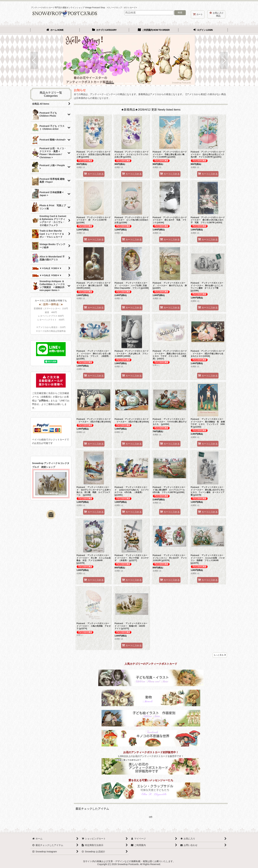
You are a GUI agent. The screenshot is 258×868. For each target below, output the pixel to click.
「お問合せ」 (44, 401)
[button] (34, 60)
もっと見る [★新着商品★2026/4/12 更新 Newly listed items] (220, 655)
